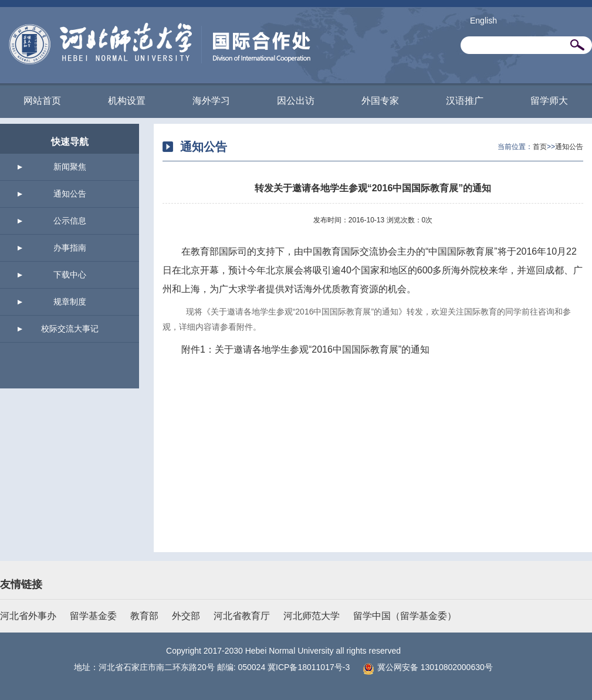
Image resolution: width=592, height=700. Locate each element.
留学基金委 (93, 616)
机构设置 (127, 101)
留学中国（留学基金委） (405, 616)
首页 (540, 147)
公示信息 (70, 221)
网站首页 (42, 101)
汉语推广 (465, 101)
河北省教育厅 (242, 616)
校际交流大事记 (70, 329)
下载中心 (70, 275)
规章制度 (70, 302)
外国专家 (380, 101)
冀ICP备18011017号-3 (309, 667)
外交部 (186, 616)
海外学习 (211, 101)
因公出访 (296, 101)
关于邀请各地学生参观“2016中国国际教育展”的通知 (322, 349)
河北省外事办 (28, 616)
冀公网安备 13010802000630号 (425, 667)
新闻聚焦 (70, 167)
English (483, 21)
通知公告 (70, 194)
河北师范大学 (312, 616)
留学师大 (549, 101)
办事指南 (70, 248)
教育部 (144, 616)
